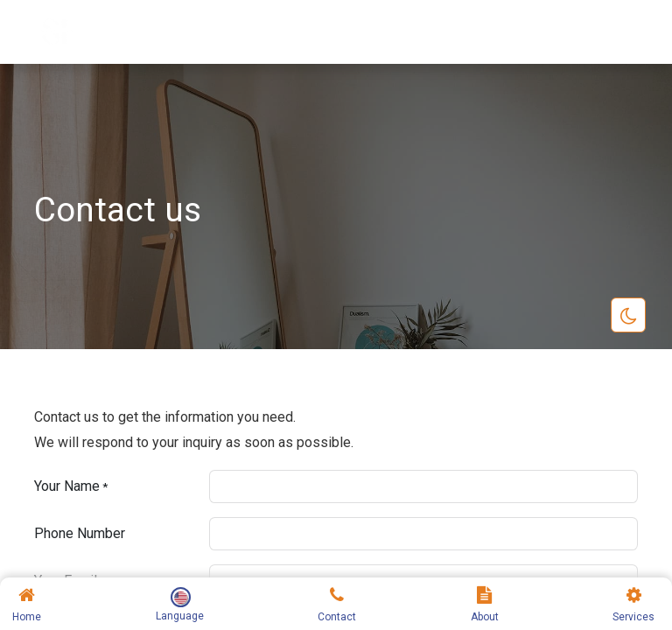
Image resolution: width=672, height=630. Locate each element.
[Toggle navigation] (619, 32)
